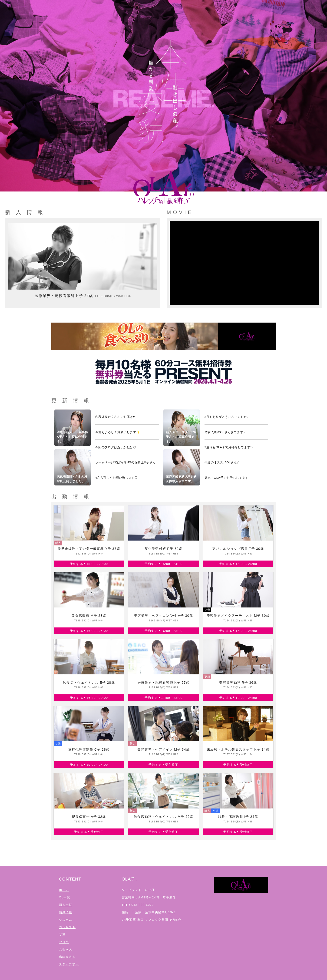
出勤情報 (66, 912)
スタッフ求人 (69, 964)
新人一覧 (66, 905)
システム (66, 920)
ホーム (64, 890)
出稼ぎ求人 (67, 957)
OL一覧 (65, 897)
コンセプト (67, 927)
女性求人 (66, 949)
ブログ (64, 942)
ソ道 (62, 935)
